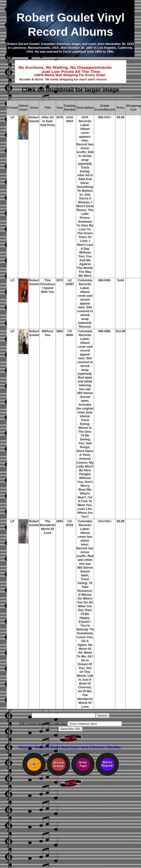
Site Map (114, 747)
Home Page (69, 747)
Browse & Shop (47, 747)
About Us (25, 747)
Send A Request (93, 747)
